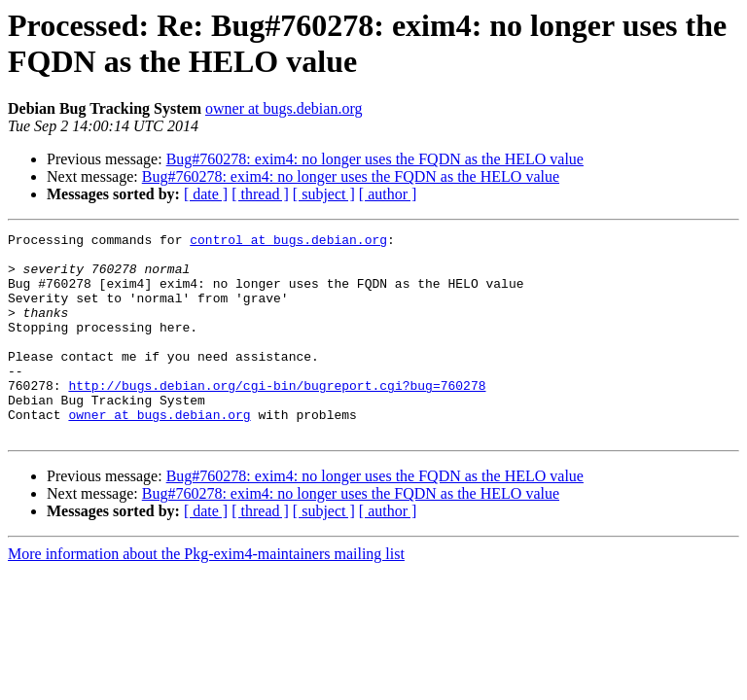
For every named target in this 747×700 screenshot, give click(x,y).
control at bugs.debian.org (288, 242)
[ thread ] (260, 194)
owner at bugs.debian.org (284, 108)
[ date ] (206, 194)
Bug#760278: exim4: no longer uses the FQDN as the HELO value (375, 159)
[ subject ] (324, 194)
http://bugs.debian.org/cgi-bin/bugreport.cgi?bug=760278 (277, 417)
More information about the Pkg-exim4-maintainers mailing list (206, 595)
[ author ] (388, 194)
